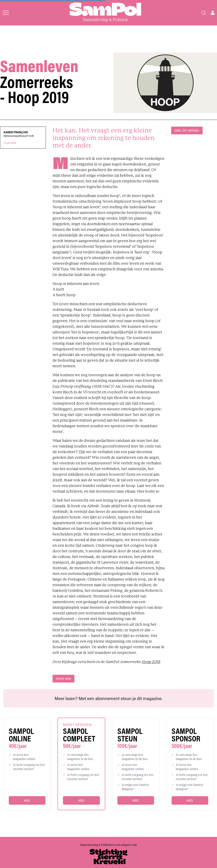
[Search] (204, 13)
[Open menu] (6, 13)
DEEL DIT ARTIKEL (187, 130)
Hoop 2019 (151, 662)
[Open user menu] (213, 13)
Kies (27, 800)
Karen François (16, 132)
